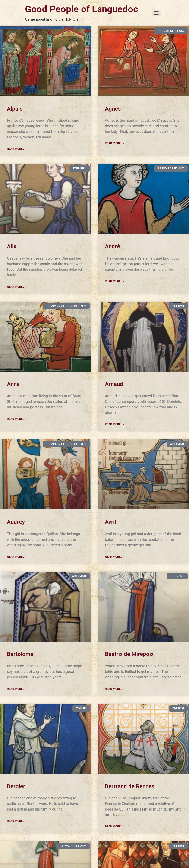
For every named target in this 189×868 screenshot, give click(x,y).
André (112, 246)
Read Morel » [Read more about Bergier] (17, 821)
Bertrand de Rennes (130, 786)
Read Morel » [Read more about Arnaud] (115, 424)
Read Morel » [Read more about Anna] (17, 419)
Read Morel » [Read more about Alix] (17, 287)
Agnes (113, 109)
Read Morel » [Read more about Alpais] (17, 149)
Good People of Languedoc (82, 9)
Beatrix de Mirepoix (129, 654)
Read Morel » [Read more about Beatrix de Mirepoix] (115, 689)
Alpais (15, 109)
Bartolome (20, 654)
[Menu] (156, 13)
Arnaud (114, 384)
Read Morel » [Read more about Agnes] (115, 143)
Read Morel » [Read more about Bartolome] (17, 689)
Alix (12, 246)
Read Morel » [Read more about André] (115, 281)
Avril (110, 522)
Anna (13, 384)
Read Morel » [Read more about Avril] (115, 557)
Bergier (16, 786)
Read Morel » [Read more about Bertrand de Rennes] (115, 827)
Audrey (16, 522)
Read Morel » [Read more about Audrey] (17, 557)
